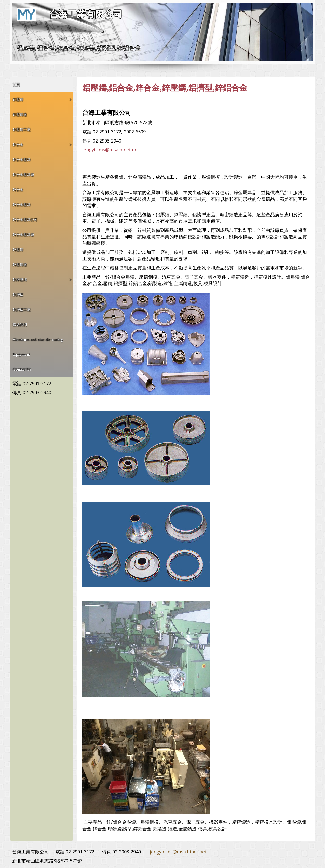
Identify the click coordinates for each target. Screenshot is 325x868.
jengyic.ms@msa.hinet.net (111, 150)
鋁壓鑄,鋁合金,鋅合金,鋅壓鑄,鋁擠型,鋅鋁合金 (79, 48)
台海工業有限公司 (86, 14)
